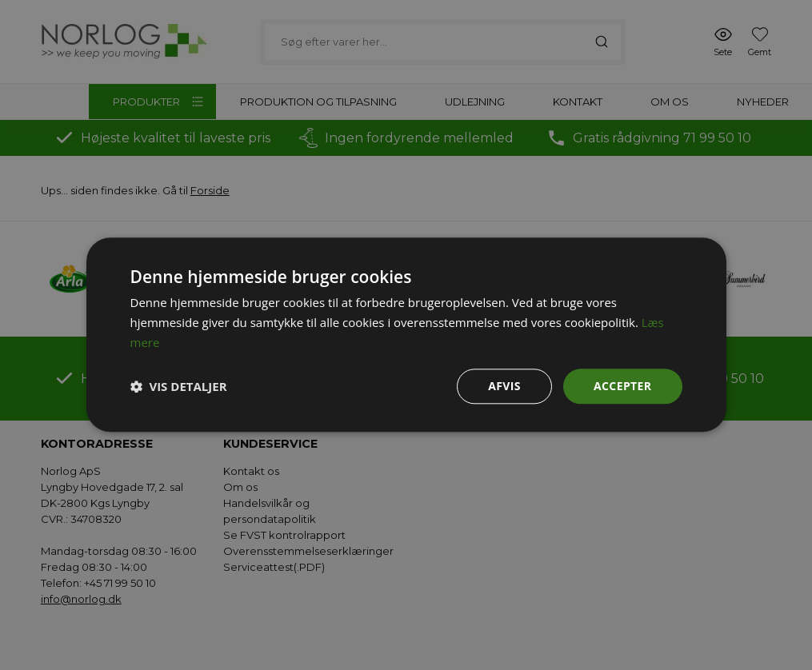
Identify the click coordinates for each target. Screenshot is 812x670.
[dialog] (406, 335)
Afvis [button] (504, 386)
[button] (179, 386)
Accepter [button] (623, 386)
